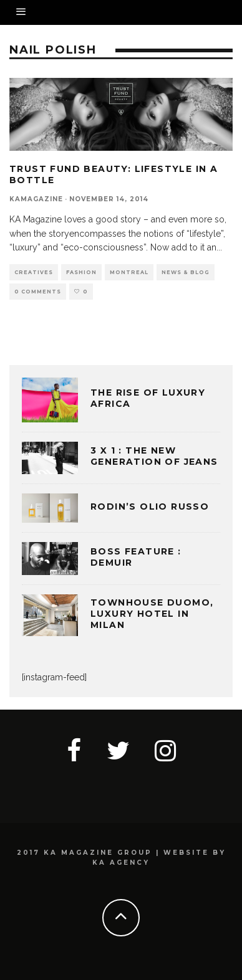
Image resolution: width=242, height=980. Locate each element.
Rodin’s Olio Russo (150, 507)
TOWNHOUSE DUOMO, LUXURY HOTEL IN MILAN (152, 614)
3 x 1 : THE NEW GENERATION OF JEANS (154, 456)
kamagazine (36, 199)
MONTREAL (129, 272)
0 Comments (38, 292)
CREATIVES (34, 272)
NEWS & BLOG (186, 272)
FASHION (81, 272)
